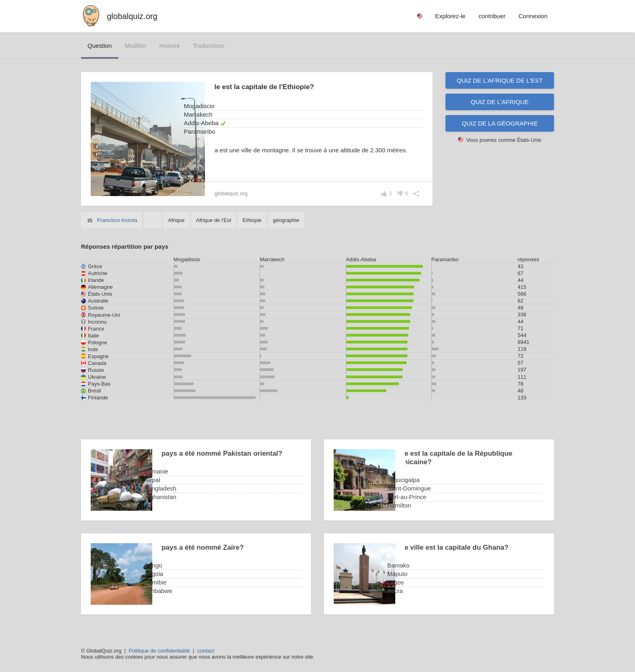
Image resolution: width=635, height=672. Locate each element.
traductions (209, 46)
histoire (169, 46)
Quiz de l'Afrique (500, 102)
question (100, 46)
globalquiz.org (132, 16)
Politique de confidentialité (159, 651)
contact (206, 651)
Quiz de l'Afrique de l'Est (500, 80)
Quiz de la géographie (500, 123)
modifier (135, 46)
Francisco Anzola (117, 220)
